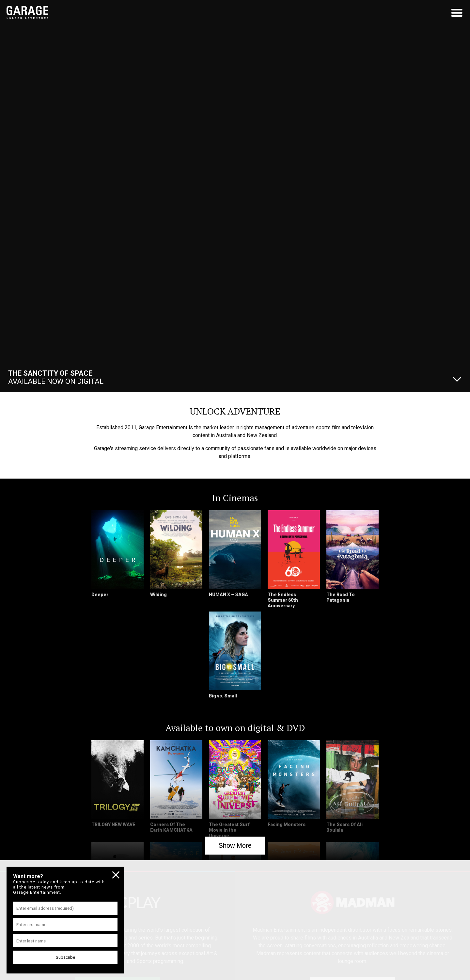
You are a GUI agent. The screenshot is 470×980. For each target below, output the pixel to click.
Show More (235, 845)
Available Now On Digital (56, 377)
